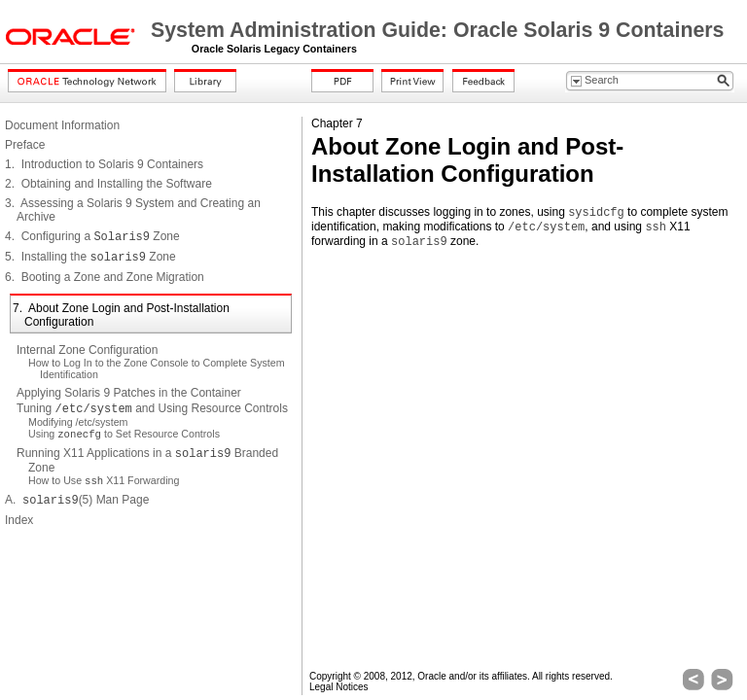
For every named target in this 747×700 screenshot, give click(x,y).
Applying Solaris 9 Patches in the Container (129, 393)
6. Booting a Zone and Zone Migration (105, 277)
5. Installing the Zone (90, 257)
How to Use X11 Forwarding (104, 480)
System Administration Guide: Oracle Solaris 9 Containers (437, 30)
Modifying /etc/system (78, 422)
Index (19, 520)
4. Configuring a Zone (92, 236)
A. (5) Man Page (77, 500)
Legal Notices (339, 687)
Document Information (62, 125)
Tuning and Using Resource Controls (152, 408)
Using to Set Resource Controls (124, 434)
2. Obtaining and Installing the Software (108, 184)
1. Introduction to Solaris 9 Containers (104, 164)
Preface (25, 145)
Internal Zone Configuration (87, 350)
